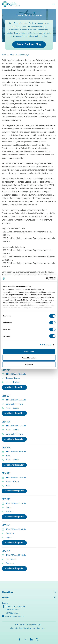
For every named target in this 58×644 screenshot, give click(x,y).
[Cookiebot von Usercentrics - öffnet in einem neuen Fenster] (46, 278)
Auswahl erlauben (29, 358)
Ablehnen (29, 364)
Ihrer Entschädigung (19, 210)
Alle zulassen (29, 351)
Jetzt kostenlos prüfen (14, 387)
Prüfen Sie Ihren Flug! (29, 45)
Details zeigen (46, 345)
